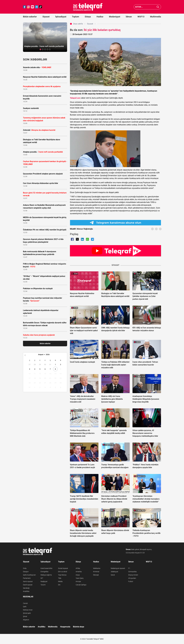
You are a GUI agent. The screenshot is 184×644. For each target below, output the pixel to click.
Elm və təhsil (63, 572)
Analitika (26, 591)
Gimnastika (132, 572)
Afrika (78, 568)
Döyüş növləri (133, 575)
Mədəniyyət (115, 17)
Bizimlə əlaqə (79, 627)
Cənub (25, 603)
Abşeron (26, 620)
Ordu (25, 568)
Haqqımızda (65, 627)
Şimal (25, 616)
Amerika (79, 572)
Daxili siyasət (28, 585)
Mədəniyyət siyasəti (118, 568)
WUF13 (141, 17)
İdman (129, 17)
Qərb (25, 607)
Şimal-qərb (27, 613)
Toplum (76, 17)
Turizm (43, 585)
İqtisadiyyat (61, 17)
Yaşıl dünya (62, 575)
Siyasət (46, 17)
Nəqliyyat (44, 581)
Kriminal (96, 572)
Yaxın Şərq (80, 578)
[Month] (41, 355)
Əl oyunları (132, 578)
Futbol (131, 581)
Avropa (78, 581)
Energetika (44, 572)
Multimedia (156, 17)
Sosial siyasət (63, 568)
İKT (42, 578)
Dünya (88, 17)
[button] (40, 49)
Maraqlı (96, 575)
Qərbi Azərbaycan (29, 575)
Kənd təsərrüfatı (46, 568)
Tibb (60, 578)
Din (59, 585)
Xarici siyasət (28, 581)
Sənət (113, 575)
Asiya (78, 575)
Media (60, 581)
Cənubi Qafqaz (81, 585)
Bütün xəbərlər (30, 17)
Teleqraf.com (75, 98)
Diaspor (26, 572)
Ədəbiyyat (114, 572)
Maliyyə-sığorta (46, 575)
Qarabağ (26, 588)
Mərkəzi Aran (28, 610)
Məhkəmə (97, 568)
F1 (129, 568)
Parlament (27, 578)
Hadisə (100, 17)
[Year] (49, 355)
